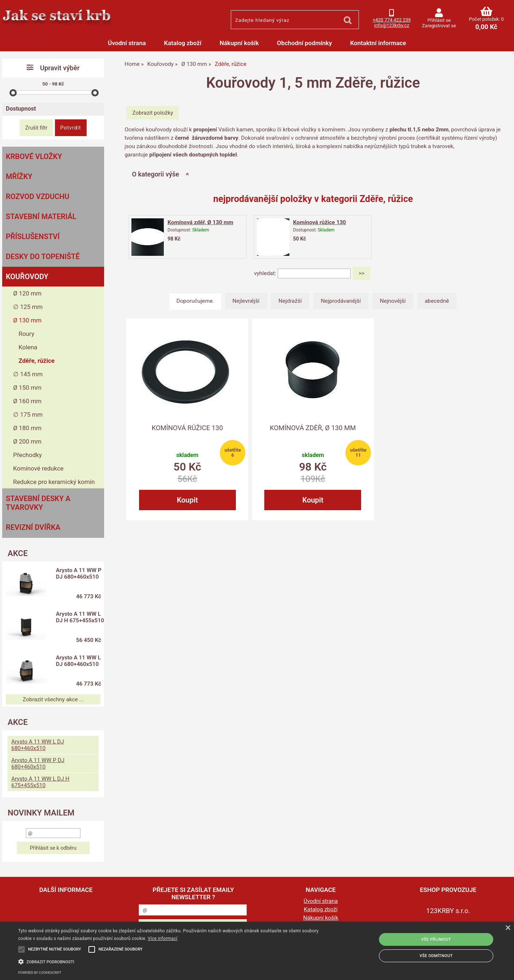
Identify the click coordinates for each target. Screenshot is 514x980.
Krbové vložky (34, 156)
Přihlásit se (439, 20)
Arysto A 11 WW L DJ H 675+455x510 (78, 620)
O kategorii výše (155, 174)
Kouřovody (27, 277)
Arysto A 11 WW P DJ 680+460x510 (79, 574)
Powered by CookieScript (40, 973)
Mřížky (19, 176)
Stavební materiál (41, 217)
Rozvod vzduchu (37, 197)
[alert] (257, 951)
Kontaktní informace (378, 43)
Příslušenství (33, 237)
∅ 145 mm (28, 374)
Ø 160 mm (27, 401)
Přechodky (27, 455)
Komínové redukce (38, 468)
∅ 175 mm (28, 414)
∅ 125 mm (28, 307)
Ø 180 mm (27, 428)
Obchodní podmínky (305, 43)
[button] (173, 961)
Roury (26, 334)
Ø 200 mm (27, 441)
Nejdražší (290, 301)
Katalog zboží (183, 43)
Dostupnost (21, 109)
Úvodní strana (127, 43)
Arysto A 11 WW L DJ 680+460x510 (78, 661)
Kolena (28, 347)
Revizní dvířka (33, 527)
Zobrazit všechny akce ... (53, 699)
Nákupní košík (239, 43)
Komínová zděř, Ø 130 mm (200, 222)
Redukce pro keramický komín (54, 482)
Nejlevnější (246, 301)
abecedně (437, 301)
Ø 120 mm (27, 293)
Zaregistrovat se (439, 26)
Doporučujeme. (195, 301)
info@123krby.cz (392, 25)
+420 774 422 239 (392, 20)
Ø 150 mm (27, 388)
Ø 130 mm (27, 320)
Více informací (163, 939)
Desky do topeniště (43, 257)
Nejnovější (393, 301)
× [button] (508, 928)
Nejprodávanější (341, 301)
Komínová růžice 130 (319, 222)
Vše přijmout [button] (436, 939)
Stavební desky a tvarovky (38, 503)
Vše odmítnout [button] (436, 956)
